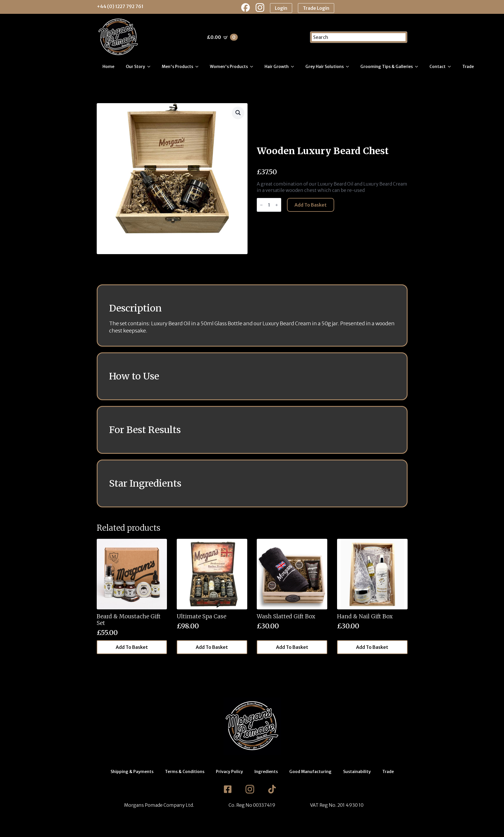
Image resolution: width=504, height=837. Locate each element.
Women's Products (229, 67)
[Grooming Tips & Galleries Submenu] (418, 67)
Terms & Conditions (185, 772)
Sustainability (357, 772)
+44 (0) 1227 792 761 (120, 6)
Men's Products (177, 67)
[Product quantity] (269, 205)
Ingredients (266, 772)
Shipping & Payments (132, 772)
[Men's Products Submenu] (199, 67)
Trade (468, 67)
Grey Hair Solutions (325, 67)
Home (108, 67)
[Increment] (277, 205)
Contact (438, 67)
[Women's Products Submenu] (253, 67)
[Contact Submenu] (451, 67)
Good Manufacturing (310, 772)
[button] (238, 113)
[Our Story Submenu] (151, 67)
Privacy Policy (229, 772)
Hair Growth (277, 67)
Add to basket (311, 205)
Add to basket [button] (132, 647)
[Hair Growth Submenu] (294, 67)
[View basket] (222, 37)
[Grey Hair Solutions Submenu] (349, 67)
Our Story (135, 67)
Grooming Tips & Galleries (387, 67)
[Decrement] (261, 205)
